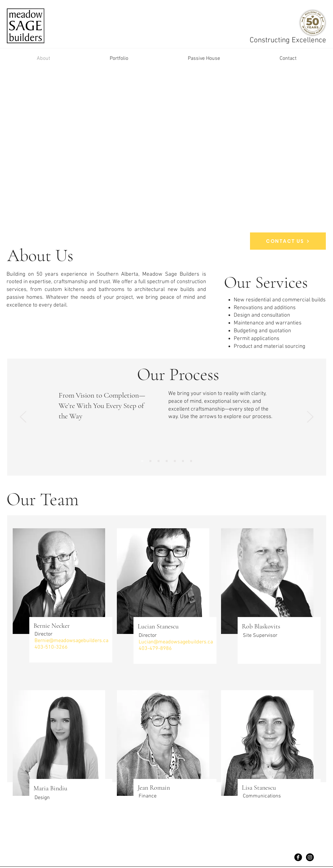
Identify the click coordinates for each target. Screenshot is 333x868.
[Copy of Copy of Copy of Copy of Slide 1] (175, 461)
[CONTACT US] (288, 241)
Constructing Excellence (289, 40)
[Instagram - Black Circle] (310, 857)
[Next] (310, 417)
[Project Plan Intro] (142, 461)
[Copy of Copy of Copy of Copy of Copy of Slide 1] (183, 461)
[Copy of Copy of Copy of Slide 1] (167, 461)
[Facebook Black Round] (298, 857)
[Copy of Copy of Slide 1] (159, 461)
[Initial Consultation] (150, 461)
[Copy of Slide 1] (191, 461)
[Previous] (23, 417)
